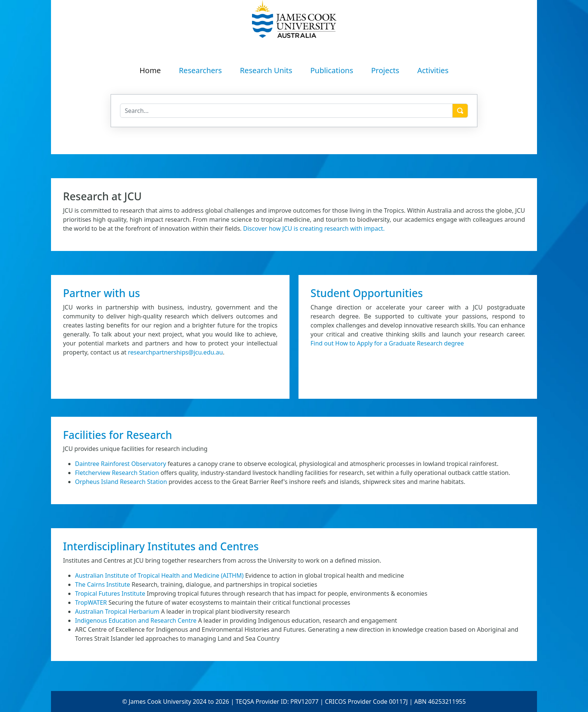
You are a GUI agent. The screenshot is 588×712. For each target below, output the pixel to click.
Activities (433, 70)
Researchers (200, 70)
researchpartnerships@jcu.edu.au (175, 352)
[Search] (286, 111)
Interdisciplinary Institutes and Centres (161, 546)
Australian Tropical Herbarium (117, 611)
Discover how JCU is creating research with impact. (314, 228)
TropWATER (91, 602)
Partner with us (101, 293)
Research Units (266, 70)
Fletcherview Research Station (117, 473)
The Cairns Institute (103, 584)
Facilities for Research (118, 435)
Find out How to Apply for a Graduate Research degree (387, 343)
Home (150, 70)
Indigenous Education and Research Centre (136, 620)
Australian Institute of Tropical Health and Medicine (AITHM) (159, 575)
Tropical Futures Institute (110, 593)
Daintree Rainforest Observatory (121, 464)
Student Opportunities (367, 293)
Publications (331, 70)
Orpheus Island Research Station (121, 482)
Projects (385, 70)
